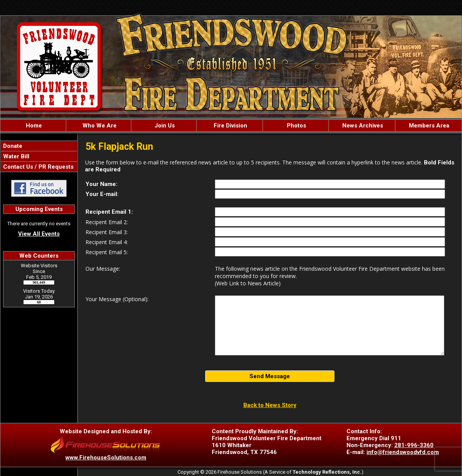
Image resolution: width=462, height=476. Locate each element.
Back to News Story (270, 405)
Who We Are (99, 126)
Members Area (428, 126)
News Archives (362, 126)
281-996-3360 (414, 445)
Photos (296, 126)
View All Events (39, 234)
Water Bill (15, 156)
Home (33, 126)
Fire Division (230, 126)
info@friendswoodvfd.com (403, 452)
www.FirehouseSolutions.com (106, 458)
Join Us (164, 126)
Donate (12, 146)
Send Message (270, 376)
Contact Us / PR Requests (38, 167)
